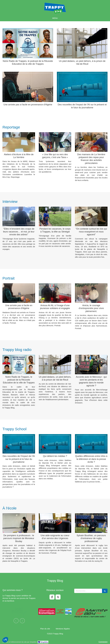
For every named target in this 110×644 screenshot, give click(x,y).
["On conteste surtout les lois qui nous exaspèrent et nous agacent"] (91, 216)
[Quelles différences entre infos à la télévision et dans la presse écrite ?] (91, 444)
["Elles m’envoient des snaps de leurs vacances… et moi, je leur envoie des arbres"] (19, 216)
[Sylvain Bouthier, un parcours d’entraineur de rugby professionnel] (91, 523)
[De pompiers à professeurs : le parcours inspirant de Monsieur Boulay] (19, 523)
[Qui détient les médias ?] (55, 444)
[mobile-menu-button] (55, 18)
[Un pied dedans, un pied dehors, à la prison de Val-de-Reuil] (82, 43)
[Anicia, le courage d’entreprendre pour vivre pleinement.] (91, 293)
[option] (19, 615)
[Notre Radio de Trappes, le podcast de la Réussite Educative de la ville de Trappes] (28, 43)
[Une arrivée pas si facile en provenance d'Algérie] (28, 87)
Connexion (103, 642)
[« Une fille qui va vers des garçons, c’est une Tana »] (55, 142)
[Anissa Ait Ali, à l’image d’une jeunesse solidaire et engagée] (55, 293)
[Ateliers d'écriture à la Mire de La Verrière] (19, 142)
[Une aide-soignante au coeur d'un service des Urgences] (55, 523)
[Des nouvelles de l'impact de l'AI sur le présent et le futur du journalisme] (82, 87)
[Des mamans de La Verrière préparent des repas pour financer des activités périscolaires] (91, 142)
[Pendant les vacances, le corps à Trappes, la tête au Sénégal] (55, 216)
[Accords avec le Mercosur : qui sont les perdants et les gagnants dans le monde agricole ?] (91, 364)
